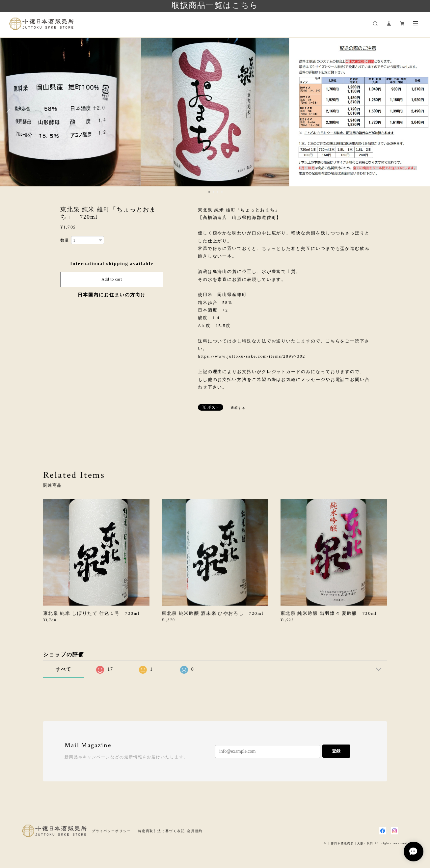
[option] (215, 112)
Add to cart (112, 279)
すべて (64, 669)
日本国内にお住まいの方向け (112, 295)
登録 (336, 751)
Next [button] (420, 112)
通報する (238, 408)
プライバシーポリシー (111, 831)
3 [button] (218, 192)
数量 (65, 240)
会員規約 (195, 831)
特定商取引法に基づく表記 (161, 831)
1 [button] (209, 192)
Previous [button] (10, 112)
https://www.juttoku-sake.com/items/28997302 (252, 356)
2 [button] (213, 192)
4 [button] (222, 192)
